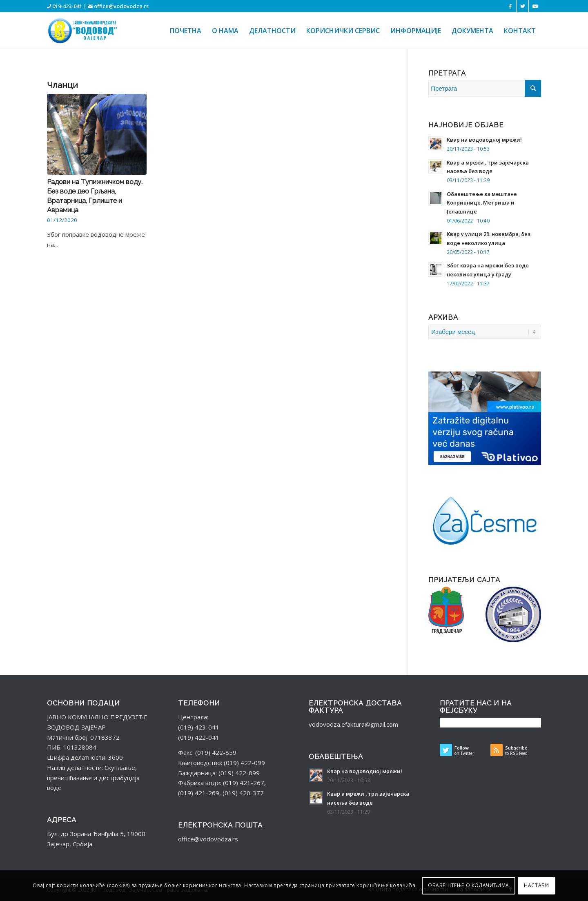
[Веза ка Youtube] (535, 6)
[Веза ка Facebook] (510, 6)
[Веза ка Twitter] (522, 6)
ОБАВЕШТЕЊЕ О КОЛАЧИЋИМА (469, 885)
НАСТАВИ (536, 885)
